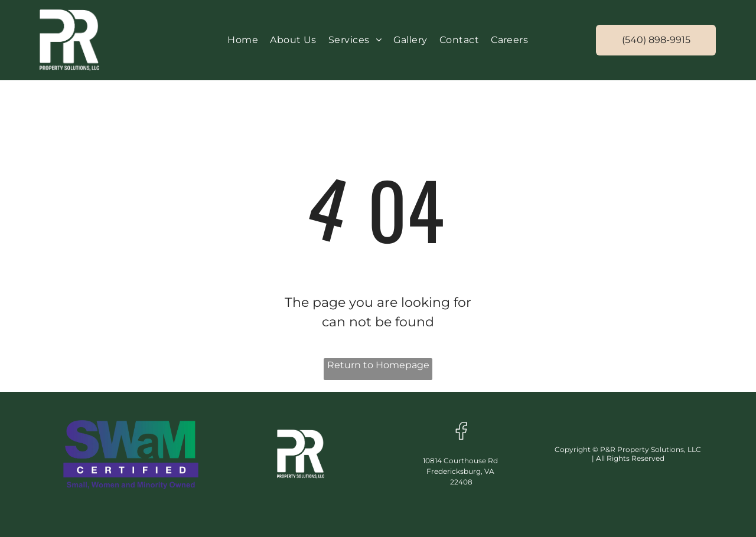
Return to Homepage (378, 365)
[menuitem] (243, 40)
